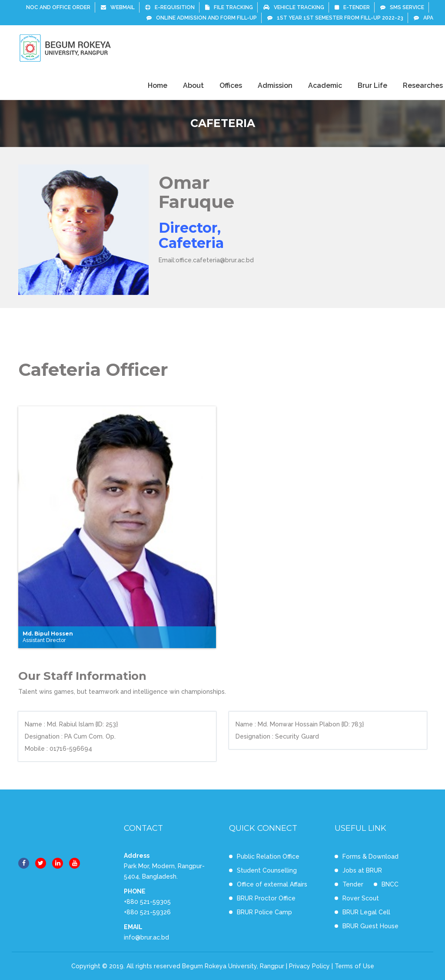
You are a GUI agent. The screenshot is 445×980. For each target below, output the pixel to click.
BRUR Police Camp (264, 912)
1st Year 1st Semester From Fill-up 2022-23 (335, 18)
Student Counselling (267, 870)
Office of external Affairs (272, 884)
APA (423, 18)
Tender (353, 884)
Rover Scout (361, 898)
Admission (275, 85)
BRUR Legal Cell (366, 912)
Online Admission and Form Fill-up (202, 18)
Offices (231, 85)
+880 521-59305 (147, 902)
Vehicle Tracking (294, 7)
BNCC (390, 884)
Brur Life (372, 85)
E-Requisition (170, 7)
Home (158, 85)
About (193, 85)
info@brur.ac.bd (146, 937)
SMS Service (402, 7)
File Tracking (229, 7)
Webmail (118, 7)
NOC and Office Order (58, 7)
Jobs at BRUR (362, 870)
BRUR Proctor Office (266, 898)
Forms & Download (370, 856)
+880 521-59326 (147, 912)
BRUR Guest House (370, 926)
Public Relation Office (268, 856)
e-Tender (352, 7)
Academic (325, 85)
